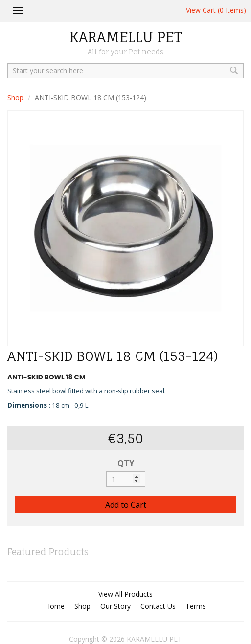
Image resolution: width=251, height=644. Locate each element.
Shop (15, 98)
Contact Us (158, 606)
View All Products (125, 594)
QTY (126, 463)
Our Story (115, 606)
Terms (196, 606)
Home (55, 606)
